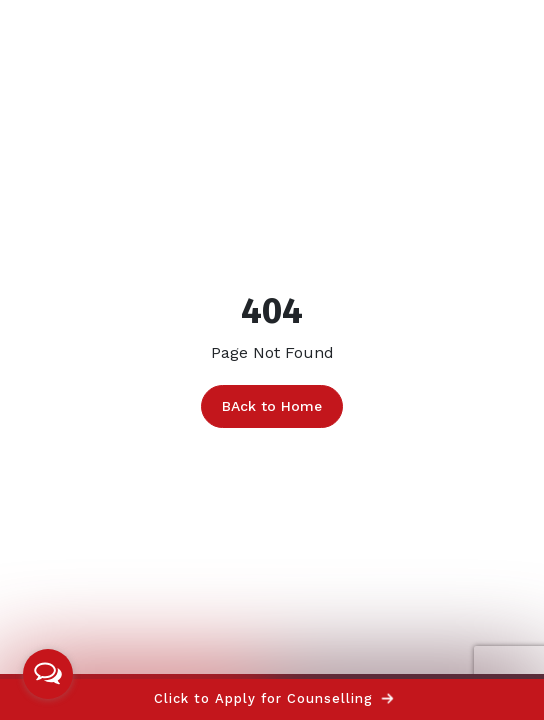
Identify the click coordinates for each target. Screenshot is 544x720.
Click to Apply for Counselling (273, 698)
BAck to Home (272, 406)
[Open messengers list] (48, 674)
